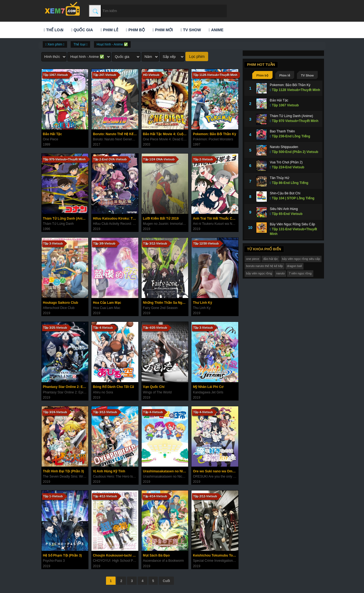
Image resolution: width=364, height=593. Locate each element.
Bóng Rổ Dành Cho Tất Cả (113, 387)
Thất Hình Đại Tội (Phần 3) (64, 471)
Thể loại (54, 30)
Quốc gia (82, 30)
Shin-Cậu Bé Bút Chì (285, 193)
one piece (253, 259)
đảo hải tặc (270, 259)
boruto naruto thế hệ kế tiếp (265, 266)
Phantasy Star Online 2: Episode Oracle (66, 387)
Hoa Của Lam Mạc (107, 303)
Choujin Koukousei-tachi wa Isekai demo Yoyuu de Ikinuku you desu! (116, 555)
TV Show (191, 30)
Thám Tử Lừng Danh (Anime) (66, 219)
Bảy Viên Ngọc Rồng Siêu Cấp (292, 224)
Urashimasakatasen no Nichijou (166, 471)
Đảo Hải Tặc (53, 134)
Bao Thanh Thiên (282, 131)
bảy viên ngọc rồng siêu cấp (301, 259)
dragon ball (294, 266)
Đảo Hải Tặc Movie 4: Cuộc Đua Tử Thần (166, 134)
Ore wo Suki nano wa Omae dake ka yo (216, 471)
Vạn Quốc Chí (154, 387)
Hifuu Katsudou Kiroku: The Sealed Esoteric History (116, 219)
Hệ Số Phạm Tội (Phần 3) (62, 555)
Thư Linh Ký (202, 303)
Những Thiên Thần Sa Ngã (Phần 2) (166, 303)
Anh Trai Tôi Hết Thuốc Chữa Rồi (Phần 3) (216, 219)
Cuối (166, 581)
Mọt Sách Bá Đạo (156, 555)
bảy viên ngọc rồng (259, 273)
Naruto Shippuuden (284, 147)
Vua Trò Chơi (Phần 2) (286, 162)
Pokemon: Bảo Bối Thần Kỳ (214, 134)
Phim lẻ (109, 30)
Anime (216, 30)
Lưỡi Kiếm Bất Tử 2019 (161, 219)
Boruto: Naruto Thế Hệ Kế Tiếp (116, 134)
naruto (280, 273)
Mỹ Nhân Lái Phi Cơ (208, 387)
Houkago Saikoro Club (61, 303)
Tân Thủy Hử (280, 178)
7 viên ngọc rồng (300, 273)
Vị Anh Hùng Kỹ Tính (109, 471)
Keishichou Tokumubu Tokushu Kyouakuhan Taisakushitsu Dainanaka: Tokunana (216, 555)
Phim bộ (135, 30)
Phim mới (163, 30)
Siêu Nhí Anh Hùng (284, 209)
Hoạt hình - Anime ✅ (112, 44)
